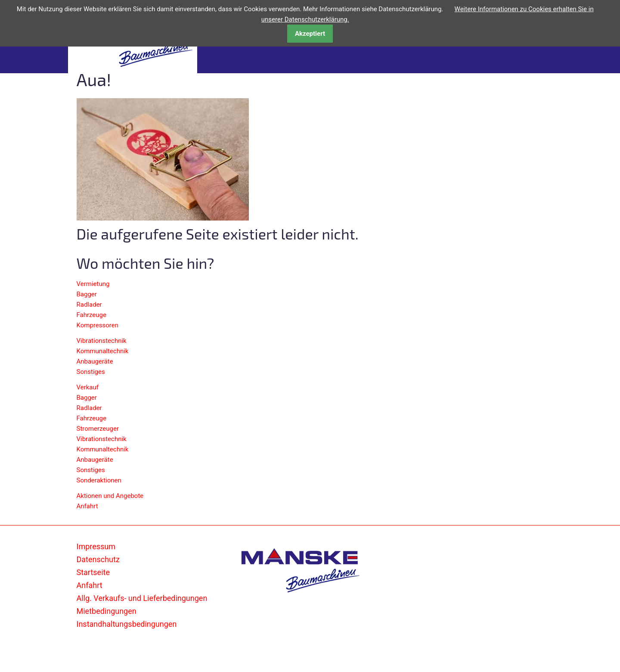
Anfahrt (87, 506)
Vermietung (93, 284)
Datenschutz (98, 559)
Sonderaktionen (99, 480)
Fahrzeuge (91, 315)
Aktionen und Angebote (110, 496)
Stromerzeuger (98, 429)
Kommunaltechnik (103, 351)
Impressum (96, 546)
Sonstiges (91, 372)
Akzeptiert (310, 34)
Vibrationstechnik (102, 341)
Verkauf (88, 387)
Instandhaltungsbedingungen (127, 624)
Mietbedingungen (107, 611)
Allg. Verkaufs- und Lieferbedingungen (142, 598)
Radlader (89, 305)
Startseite (93, 572)
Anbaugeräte (95, 361)
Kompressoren (98, 325)
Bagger (87, 294)
